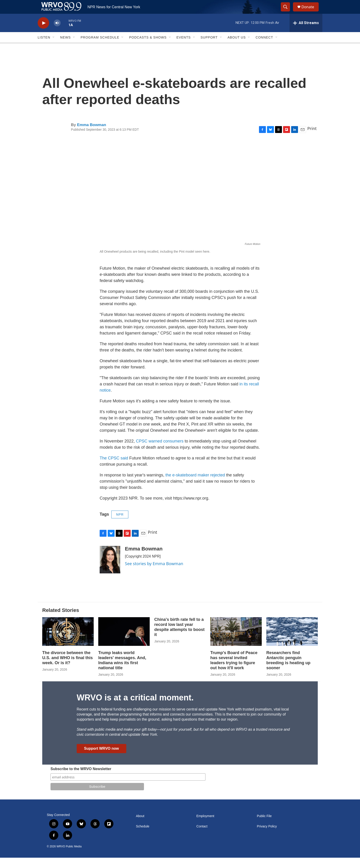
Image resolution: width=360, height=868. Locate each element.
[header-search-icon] (287, 12)
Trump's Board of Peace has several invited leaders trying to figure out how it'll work (234, 671)
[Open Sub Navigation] (54, 48)
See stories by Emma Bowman (154, 574)
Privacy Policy (267, 837)
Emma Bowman (91, 135)
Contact (202, 837)
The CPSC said (114, 468)
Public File (264, 826)
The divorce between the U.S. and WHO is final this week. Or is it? (67, 668)
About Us (237, 48)
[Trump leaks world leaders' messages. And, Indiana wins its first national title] (124, 642)
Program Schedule (100, 48)
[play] (43, 33)
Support (209, 48)
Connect (264, 48)
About (140, 826)
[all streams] (306, 33)
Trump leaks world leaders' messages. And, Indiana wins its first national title (122, 671)
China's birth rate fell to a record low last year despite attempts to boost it (179, 637)
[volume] (57, 33)
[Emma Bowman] (110, 570)
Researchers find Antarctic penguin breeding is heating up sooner (288, 671)
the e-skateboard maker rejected (196, 485)
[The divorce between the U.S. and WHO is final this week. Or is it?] (68, 642)
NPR (120, 525)
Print (312, 139)
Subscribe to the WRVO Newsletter (81, 779)
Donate (311, 12)
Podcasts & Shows (148, 48)
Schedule (143, 837)
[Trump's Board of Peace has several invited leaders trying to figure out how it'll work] (236, 642)
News (65, 48)
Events (184, 48)
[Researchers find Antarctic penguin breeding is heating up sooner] (292, 642)
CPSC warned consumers (160, 451)
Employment (205, 826)
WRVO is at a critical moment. (135, 708)
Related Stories (61, 621)
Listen (44, 48)
